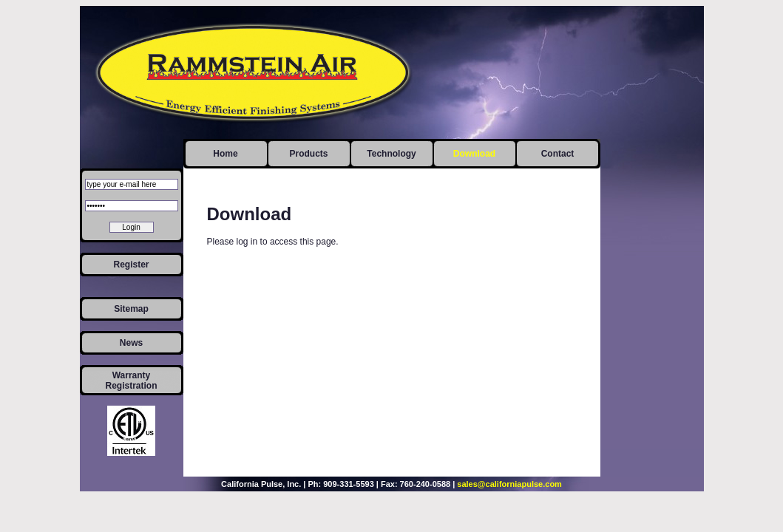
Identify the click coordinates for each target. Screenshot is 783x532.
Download (474, 154)
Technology (391, 154)
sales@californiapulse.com (509, 484)
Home (225, 154)
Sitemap (131, 309)
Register (131, 265)
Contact (558, 154)
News (131, 343)
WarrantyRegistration (131, 381)
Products (308, 154)
